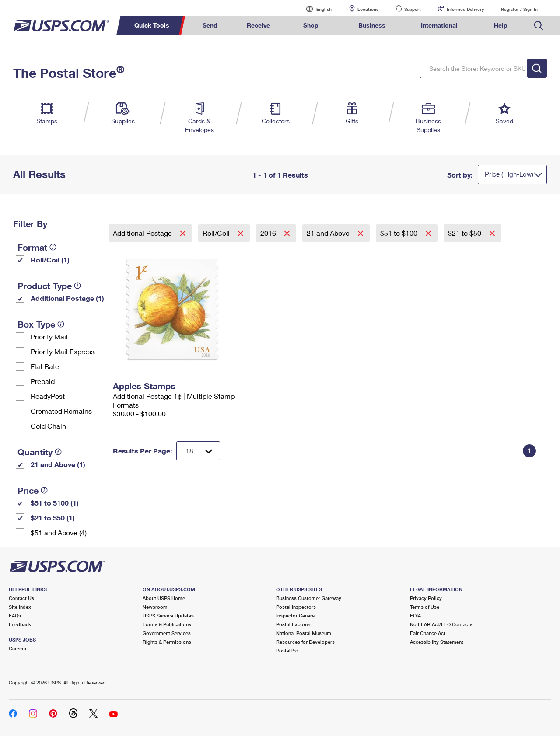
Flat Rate (45, 366)
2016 (269, 233)
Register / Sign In (519, 9)
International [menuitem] (439, 25)
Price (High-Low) (509, 174)
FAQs (15, 616)
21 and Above (329, 233)
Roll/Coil (217, 233)
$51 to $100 (400, 233)
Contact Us (21, 598)
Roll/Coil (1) (50, 260)
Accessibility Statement (437, 642)
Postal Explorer (294, 624)
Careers (17, 648)
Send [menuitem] (210, 25)
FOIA (415, 616)
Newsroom (155, 607)
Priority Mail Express (63, 351)
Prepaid (43, 381)
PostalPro (287, 651)
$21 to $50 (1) (53, 518)
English (315, 9)
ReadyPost (48, 396)
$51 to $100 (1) (55, 503)
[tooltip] (53, 247)
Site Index (20, 607)
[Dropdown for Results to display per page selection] (198, 451)
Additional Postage (143, 233)
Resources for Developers (305, 642)
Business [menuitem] (372, 25)
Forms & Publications (167, 624)
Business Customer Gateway (309, 598)
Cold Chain (48, 426)
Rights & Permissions (167, 642)
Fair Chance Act (428, 633)
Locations (368, 9)
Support (413, 9)
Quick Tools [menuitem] (152, 25)
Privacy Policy (426, 598)
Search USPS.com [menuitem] (539, 26)
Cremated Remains (61, 411)
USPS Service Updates (168, 616)
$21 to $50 (465, 233)
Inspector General (296, 616)
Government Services (167, 633)
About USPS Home (164, 598)
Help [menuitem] (501, 25)
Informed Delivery (465, 9)
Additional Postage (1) (67, 298)
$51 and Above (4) (59, 532)
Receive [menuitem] (258, 25)
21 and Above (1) (58, 464)
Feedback (20, 624)
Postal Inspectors (296, 607)
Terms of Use (425, 607)
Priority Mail (49, 337)
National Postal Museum (304, 633)
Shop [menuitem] (311, 25)
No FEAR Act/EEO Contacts (441, 624)
